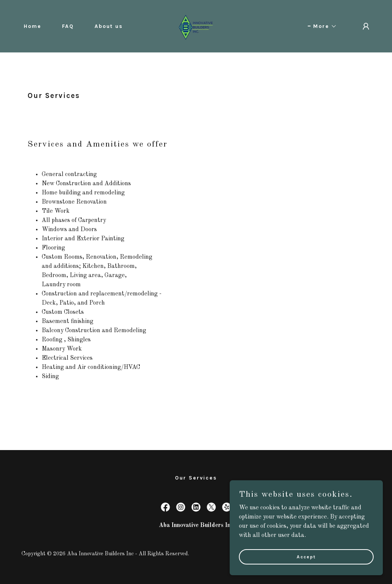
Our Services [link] (196, 478)
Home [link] (33, 26)
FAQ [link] (68, 26)
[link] (196, 26)
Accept (306, 556)
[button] (322, 26)
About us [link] (109, 26)
